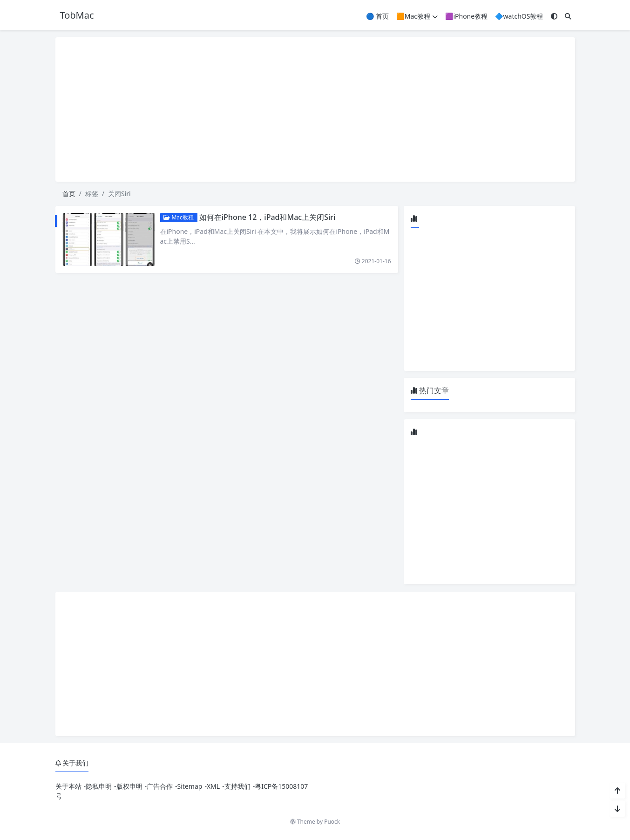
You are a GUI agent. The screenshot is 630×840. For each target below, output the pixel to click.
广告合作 (160, 786)
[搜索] (568, 16)
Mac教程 (179, 217)
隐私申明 (99, 786)
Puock (332, 822)
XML (213, 786)
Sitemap (190, 786)
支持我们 (237, 786)
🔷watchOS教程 (519, 16)
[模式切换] (554, 16)
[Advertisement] (315, 109)
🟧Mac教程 (417, 16)
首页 (69, 194)
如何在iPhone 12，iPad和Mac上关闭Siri (268, 217)
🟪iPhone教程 (466, 16)
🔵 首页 (377, 16)
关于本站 (68, 786)
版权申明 (129, 786)
